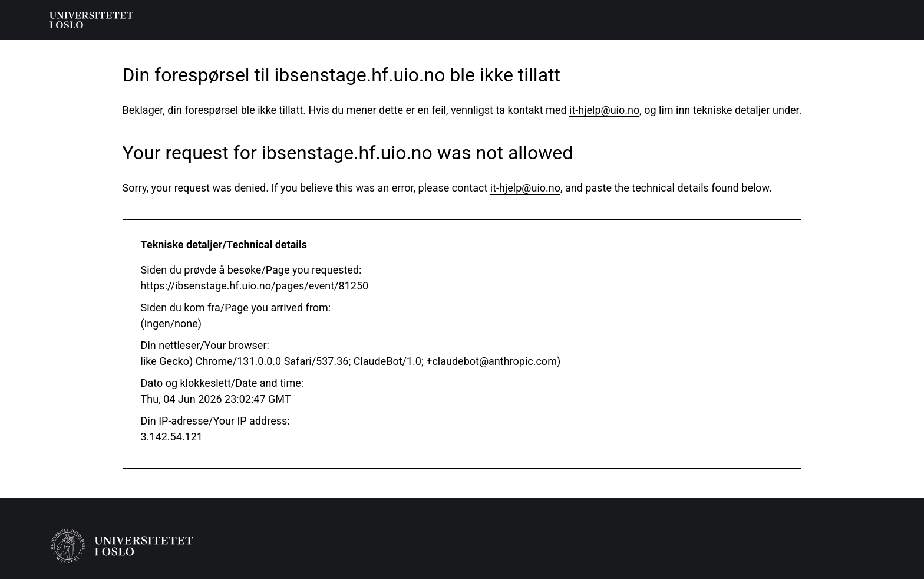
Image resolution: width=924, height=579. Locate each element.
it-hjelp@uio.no (604, 110)
